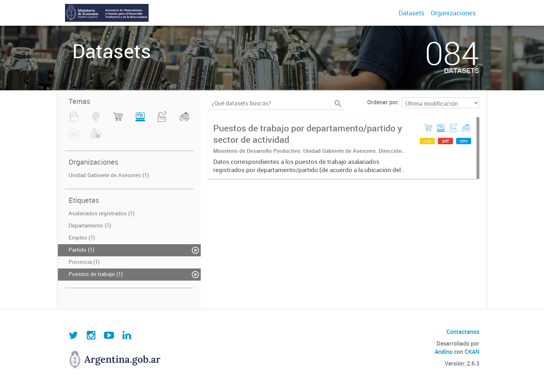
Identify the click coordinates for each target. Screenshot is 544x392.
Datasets (411, 13)
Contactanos (463, 332)
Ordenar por (382, 102)
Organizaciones (453, 13)
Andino (444, 352)
